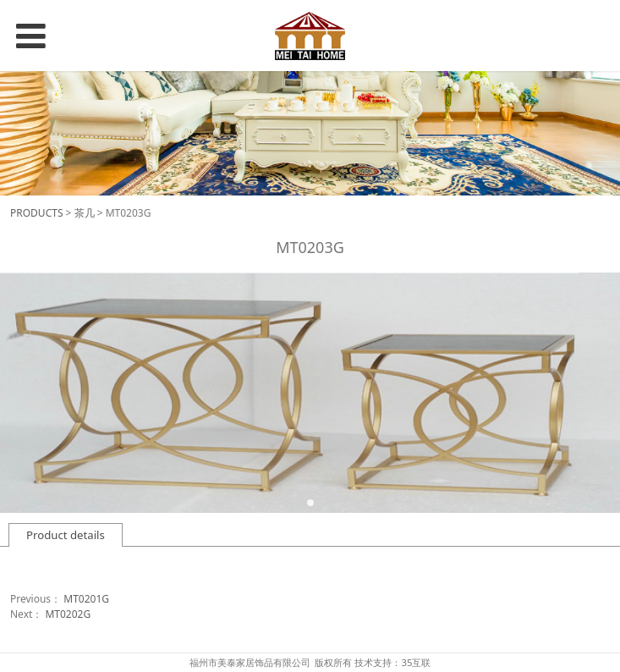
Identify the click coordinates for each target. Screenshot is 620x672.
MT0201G (86, 599)
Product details (66, 535)
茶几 (85, 213)
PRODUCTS (36, 213)
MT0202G (68, 614)
